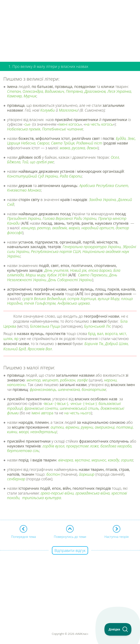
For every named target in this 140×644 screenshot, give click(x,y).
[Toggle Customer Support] (118, 629)
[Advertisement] (70, 29)
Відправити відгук (70, 550)
